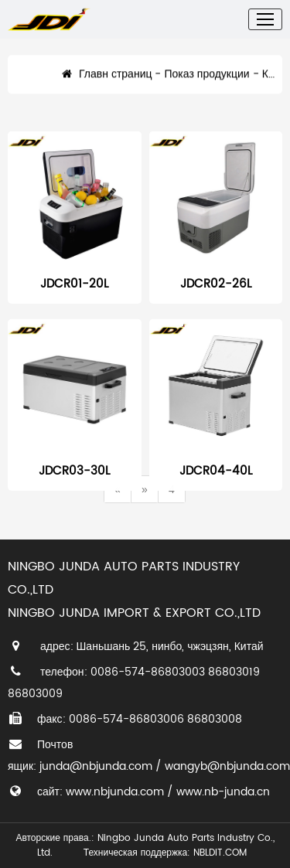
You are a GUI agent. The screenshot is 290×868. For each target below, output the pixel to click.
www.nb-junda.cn (223, 792)
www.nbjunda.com (115, 792)
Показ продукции (206, 81)
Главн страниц (107, 81)
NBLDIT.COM (223, 853)
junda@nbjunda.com (96, 766)
